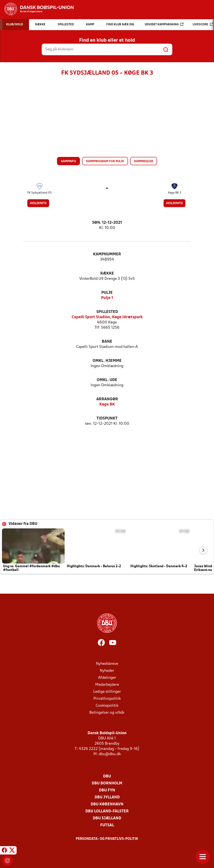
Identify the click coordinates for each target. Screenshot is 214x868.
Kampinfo (68, 161)
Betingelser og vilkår (107, 713)
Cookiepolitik (107, 706)
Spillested (107, 312)
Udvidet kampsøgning (164, 24)
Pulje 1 (107, 298)
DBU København (107, 804)
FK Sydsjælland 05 (39, 193)
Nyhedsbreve (107, 664)
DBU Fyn (107, 790)
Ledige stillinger (107, 692)
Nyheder (107, 671)
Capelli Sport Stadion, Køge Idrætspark (107, 317)
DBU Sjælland (107, 818)
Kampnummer (107, 254)
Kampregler (144, 161)
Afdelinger (107, 678)
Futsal (107, 825)
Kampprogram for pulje (105, 161)
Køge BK (107, 405)
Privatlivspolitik (107, 699)
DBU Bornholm (107, 783)
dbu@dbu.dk (110, 754)
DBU (107, 776)
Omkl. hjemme (107, 361)
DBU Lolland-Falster (107, 811)
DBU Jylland (107, 797)
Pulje (107, 293)
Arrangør (107, 399)
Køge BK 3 (175, 193)
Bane (107, 342)
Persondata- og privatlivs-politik (107, 839)
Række (107, 274)
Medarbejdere (107, 685)
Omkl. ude (107, 380)
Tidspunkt (107, 419)
